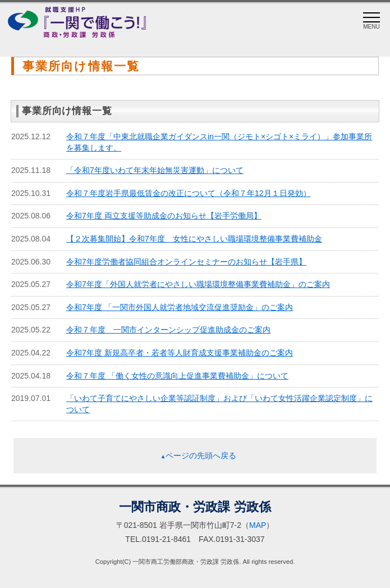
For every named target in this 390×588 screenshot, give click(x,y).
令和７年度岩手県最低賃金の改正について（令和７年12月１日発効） (189, 193)
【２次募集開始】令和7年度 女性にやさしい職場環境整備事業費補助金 (194, 239)
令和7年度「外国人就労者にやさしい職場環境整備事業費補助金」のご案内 (198, 284)
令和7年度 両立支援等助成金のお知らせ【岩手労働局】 (164, 216)
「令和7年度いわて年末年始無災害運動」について (155, 170)
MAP (258, 525)
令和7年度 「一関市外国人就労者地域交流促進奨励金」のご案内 (180, 307)
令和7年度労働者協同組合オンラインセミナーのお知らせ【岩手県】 (186, 262)
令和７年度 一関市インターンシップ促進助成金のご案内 (168, 330)
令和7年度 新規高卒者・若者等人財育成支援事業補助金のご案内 (180, 353)
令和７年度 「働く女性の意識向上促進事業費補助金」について (177, 376)
